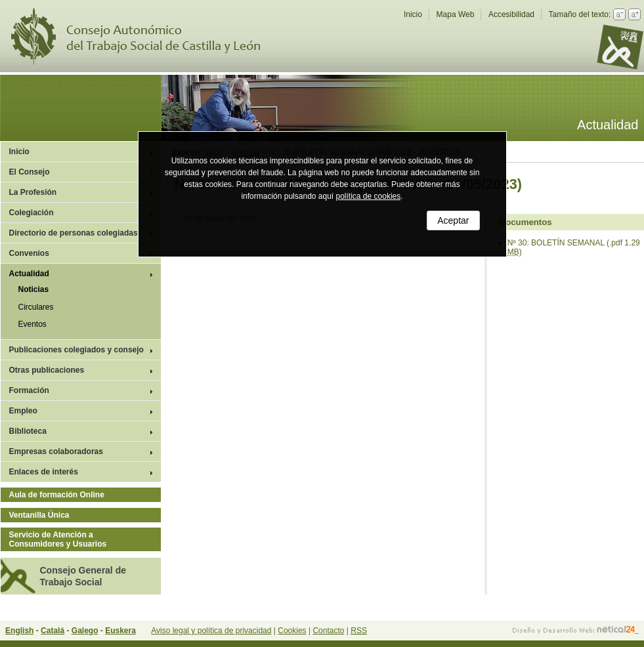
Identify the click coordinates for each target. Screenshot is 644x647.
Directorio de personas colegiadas (74, 233)
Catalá (53, 631)
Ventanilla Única (39, 515)
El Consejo (30, 172)
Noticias (34, 289)
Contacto (328, 631)
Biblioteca (28, 431)
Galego (85, 631)
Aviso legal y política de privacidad (211, 631)
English (19, 631)
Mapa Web (456, 14)
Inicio (413, 14)
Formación (29, 390)
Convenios (29, 253)
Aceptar (453, 220)
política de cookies (369, 196)
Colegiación (32, 213)
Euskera (120, 631)
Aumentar (634, 14)
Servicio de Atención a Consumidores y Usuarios (58, 539)
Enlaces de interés (44, 472)
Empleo (23, 411)
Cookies (292, 631)
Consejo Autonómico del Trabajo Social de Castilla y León (144, 36)
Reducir (619, 14)
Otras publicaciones (47, 370)
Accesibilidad (511, 14)
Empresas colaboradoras (56, 451)
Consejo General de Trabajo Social (83, 576)
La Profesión (33, 192)
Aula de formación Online (57, 495)
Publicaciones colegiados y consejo (76, 350)
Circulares (36, 307)
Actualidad (29, 274)
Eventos (32, 324)
